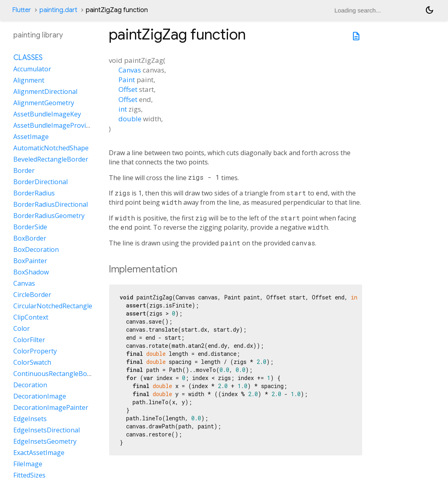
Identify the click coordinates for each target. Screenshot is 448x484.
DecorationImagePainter (51, 407)
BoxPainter (30, 261)
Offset (128, 89)
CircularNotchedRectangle (53, 306)
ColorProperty (35, 351)
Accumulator (32, 69)
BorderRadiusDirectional (51, 204)
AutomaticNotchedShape (51, 148)
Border (24, 170)
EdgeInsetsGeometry (45, 441)
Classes (28, 58)
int (123, 109)
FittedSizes (29, 475)
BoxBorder (30, 238)
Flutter (22, 10)
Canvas (130, 70)
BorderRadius (34, 193)
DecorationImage (40, 396)
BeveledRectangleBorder (51, 159)
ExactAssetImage (39, 453)
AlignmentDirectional (45, 91)
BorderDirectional (40, 182)
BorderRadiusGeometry (49, 216)
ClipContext (31, 317)
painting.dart (58, 10)
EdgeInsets (30, 419)
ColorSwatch (32, 362)
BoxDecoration (36, 249)
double (130, 119)
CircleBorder (32, 295)
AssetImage (31, 137)
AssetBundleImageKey (47, 114)
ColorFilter (29, 340)
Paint (127, 80)
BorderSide (30, 227)
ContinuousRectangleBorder (57, 374)
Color (22, 328)
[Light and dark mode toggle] (429, 10)
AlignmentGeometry (44, 103)
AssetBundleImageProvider (55, 125)
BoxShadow (31, 272)
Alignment (29, 80)
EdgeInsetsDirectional (47, 430)
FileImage (28, 464)
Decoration (30, 385)
